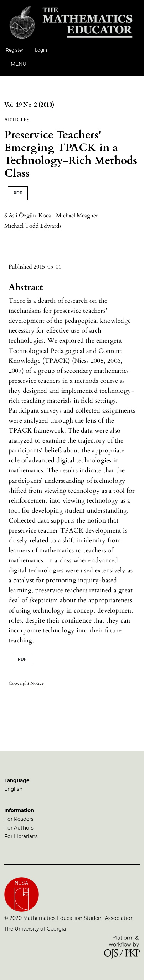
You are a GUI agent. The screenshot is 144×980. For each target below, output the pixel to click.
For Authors (19, 828)
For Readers (19, 819)
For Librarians (21, 836)
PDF (18, 193)
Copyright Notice (26, 683)
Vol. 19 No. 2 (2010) (29, 105)
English (13, 789)
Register (15, 50)
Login (41, 50)
